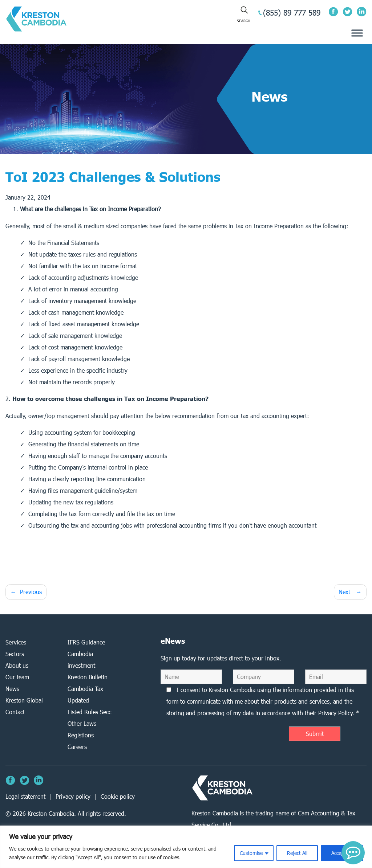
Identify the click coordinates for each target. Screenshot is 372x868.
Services (16, 642)
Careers (77, 747)
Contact (15, 712)
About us (17, 665)
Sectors (15, 654)
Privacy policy (73, 796)
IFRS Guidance (86, 642)
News (12, 689)
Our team (17, 677)
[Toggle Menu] (357, 33)
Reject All (297, 853)
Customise (251, 853)
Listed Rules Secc (89, 712)
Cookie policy (118, 796)
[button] (353, 853)
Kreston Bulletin (88, 677)
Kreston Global (24, 700)
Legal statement (25, 796)
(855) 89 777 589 (292, 13)
